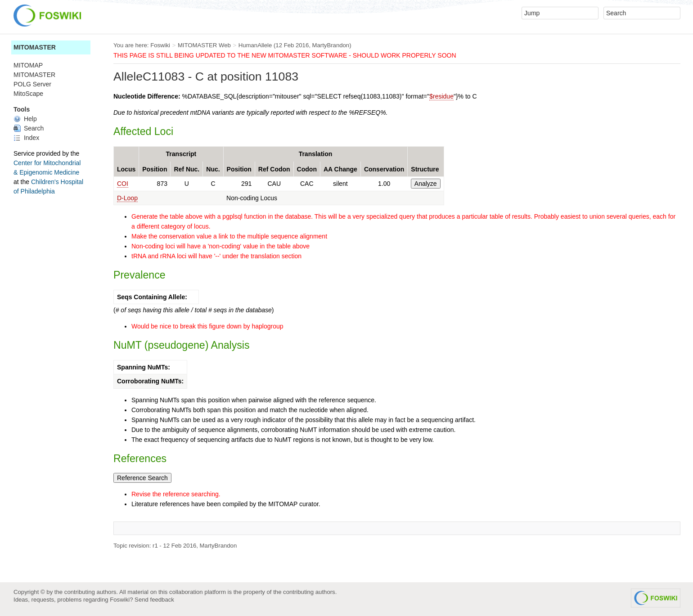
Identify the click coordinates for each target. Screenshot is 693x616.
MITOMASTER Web (204, 45)
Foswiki (160, 45)
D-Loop (127, 198)
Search (29, 128)
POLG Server (32, 84)
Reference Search (142, 478)
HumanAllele (255, 45)
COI (123, 184)
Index (26, 138)
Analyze (426, 184)
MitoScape (28, 94)
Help (25, 119)
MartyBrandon (331, 45)
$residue (441, 96)
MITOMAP (28, 65)
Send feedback (154, 600)
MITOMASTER (35, 47)
